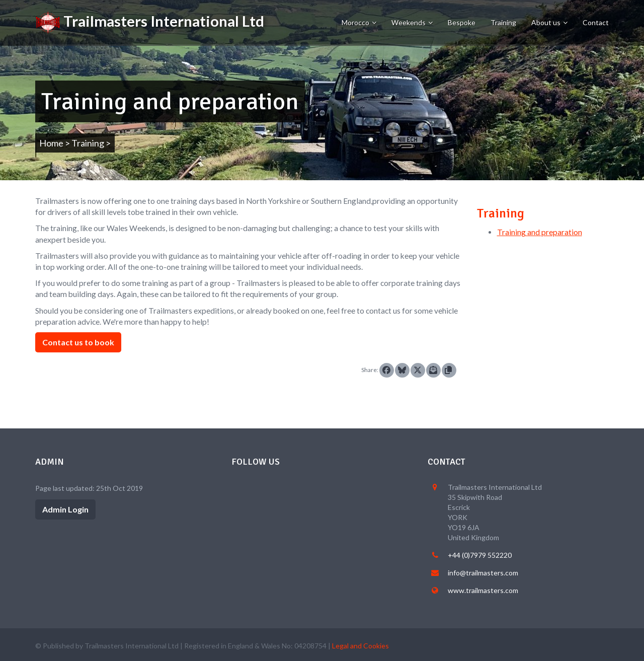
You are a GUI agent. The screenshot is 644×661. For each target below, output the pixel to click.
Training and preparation (540, 232)
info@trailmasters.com (483, 573)
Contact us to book (78, 342)
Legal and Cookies (360, 646)
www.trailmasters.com (483, 590)
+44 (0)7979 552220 (480, 555)
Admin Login (65, 509)
